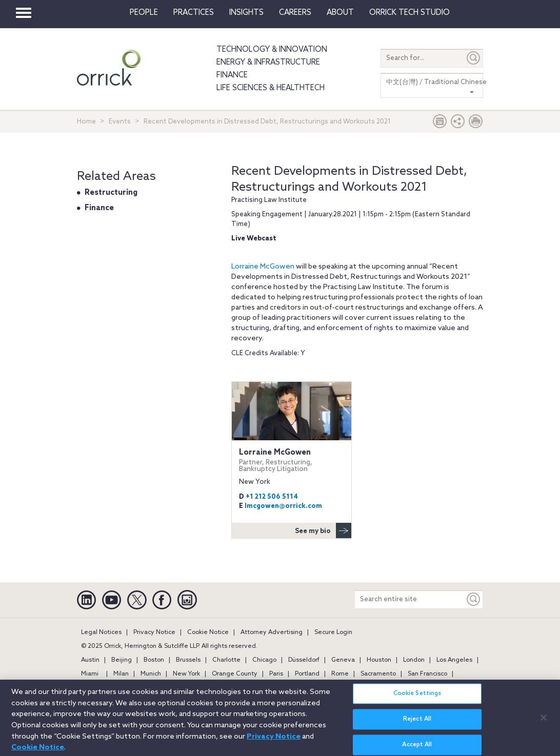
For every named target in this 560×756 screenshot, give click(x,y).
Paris (276, 674)
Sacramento (378, 674)
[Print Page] (476, 124)
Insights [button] (246, 13)
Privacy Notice (154, 632)
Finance (232, 75)
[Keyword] (474, 599)
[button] (458, 124)
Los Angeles (454, 660)
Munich (151, 674)
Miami (90, 674)
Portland (307, 674)
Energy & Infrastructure (268, 63)
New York (186, 674)
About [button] (340, 13)
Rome (340, 674)
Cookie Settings (417, 699)
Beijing (122, 660)
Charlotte (226, 660)
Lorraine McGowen (264, 267)
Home (86, 122)
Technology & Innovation (272, 50)
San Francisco (427, 674)
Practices (194, 13)
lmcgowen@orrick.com (283, 506)
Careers (295, 13)
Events (120, 122)
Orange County (235, 674)
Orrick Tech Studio (409, 13)
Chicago (264, 660)
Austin (90, 660)
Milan (121, 674)
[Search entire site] (410, 599)
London (414, 660)
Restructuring (111, 193)
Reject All (417, 724)
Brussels (188, 660)
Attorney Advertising (272, 632)
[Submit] (474, 58)
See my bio (323, 530)
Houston (379, 660)
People (144, 13)
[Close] (544, 722)
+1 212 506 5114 (272, 497)
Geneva (343, 660)
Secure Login (333, 632)
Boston (154, 660)
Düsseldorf (304, 660)
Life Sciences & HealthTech (271, 88)
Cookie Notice (208, 632)
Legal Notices (101, 632)
